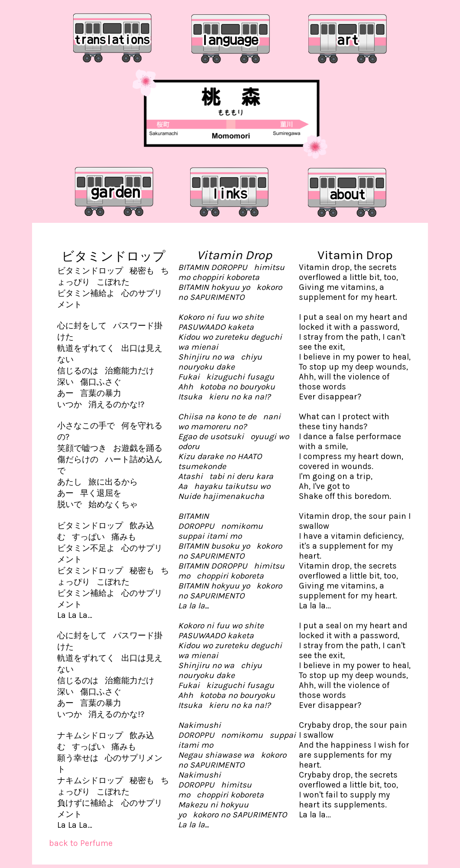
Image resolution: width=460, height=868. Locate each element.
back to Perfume (81, 843)
